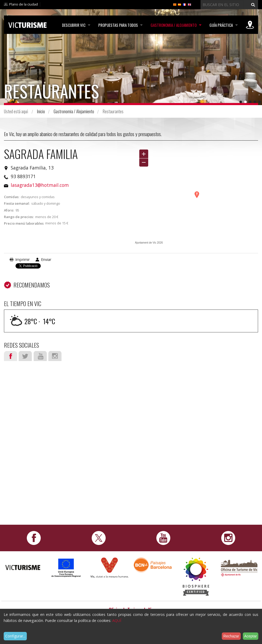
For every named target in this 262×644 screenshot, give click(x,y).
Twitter (25, 356)
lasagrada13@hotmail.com (40, 185)
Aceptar (250, 636)
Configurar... (15, 636)
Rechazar (231, 636)
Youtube (40, 356)
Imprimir (22, 259)
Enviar (46, 259)
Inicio (41, 111)
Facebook (11, 356)
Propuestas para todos (117, 25)
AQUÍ (117, 620)
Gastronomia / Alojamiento (173, 25)
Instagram (55, 356)
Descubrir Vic (72, 25)
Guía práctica (221, 25)
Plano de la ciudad (24, 4)
